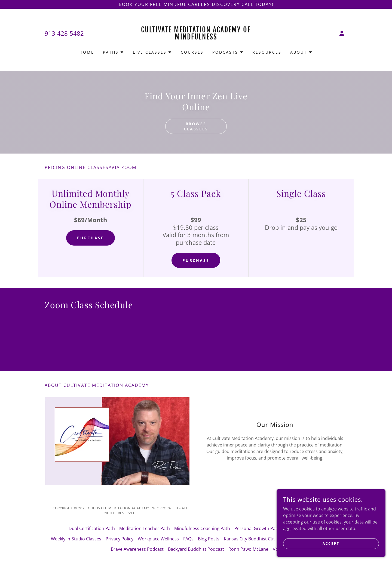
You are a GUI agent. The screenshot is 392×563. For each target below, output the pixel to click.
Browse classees (196, 126)
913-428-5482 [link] (64, 33)
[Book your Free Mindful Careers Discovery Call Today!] (196, 4)
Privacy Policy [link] (120, 539)
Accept (331, 544)
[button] (342, 33)
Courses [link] (192, 52)
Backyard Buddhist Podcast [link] (196, 549)
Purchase (91, 238)
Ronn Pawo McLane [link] (248, 549)
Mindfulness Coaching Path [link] (202, 528)
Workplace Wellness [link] (158, 539)
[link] (196, 38)
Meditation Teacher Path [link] (145, 528)
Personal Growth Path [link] (257, 528)
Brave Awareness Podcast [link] (137, 549)
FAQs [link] (188, 539)
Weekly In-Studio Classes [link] (76, 539)
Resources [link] (267, 52)
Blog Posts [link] (209, 539)
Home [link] (87, 52)
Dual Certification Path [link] (92, 528)
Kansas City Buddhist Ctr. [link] (249, 539)
